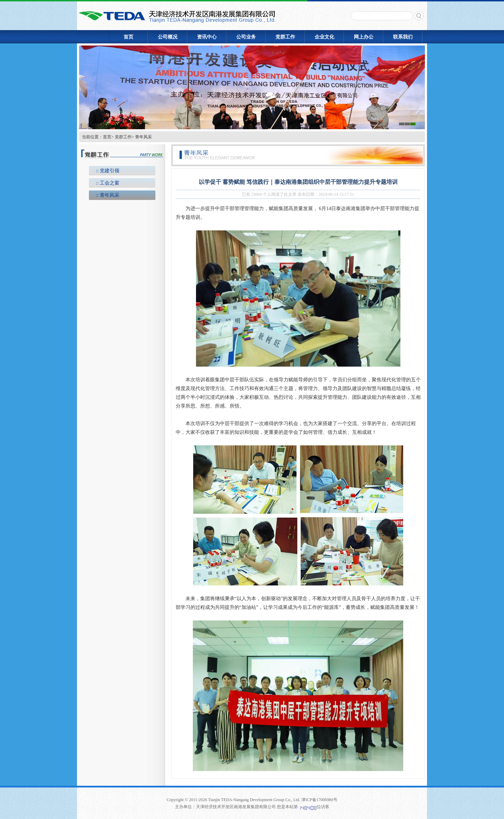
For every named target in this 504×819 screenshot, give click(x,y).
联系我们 (403, 37)
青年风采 (110, 195)
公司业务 (246, 37)
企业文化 (324, 37)
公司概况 (168, 37)
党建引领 (110, 171)
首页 (128, 37)
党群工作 (285, 37)
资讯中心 (207, 37)
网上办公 (364, 37)
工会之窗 (110, 183)
